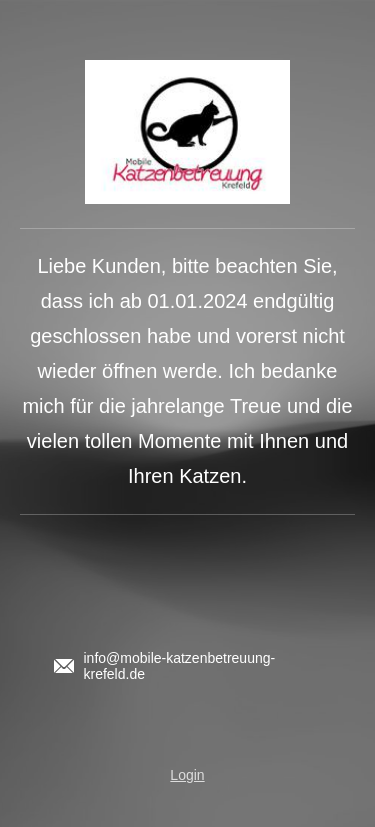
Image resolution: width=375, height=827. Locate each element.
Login (187, 775)
